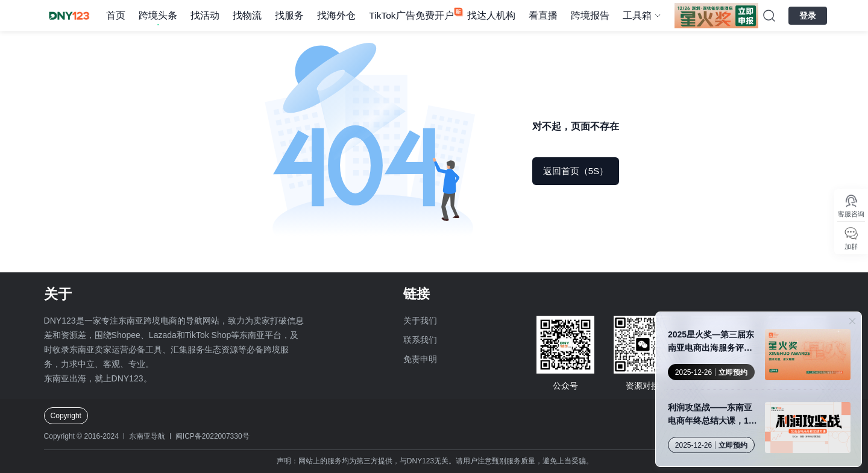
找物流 (247, 15)
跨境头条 (158, 15)
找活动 (205, 15)
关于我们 (420, 321)
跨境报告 (590, 15)
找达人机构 (491, 15)
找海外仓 (336, 15)
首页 (116, 15)
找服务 (289, 15)
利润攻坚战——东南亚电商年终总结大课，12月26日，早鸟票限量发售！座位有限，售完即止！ (711, 415)
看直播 (543, 15)
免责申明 (420, 359)
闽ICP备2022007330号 (212, 436)
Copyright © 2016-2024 (81, 436)
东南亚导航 (147, 436)
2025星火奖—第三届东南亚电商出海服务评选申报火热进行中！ (711, 342)
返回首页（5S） (576, 171)
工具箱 (637, 15)
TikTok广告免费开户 (411, 15)
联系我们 (420, 340)
